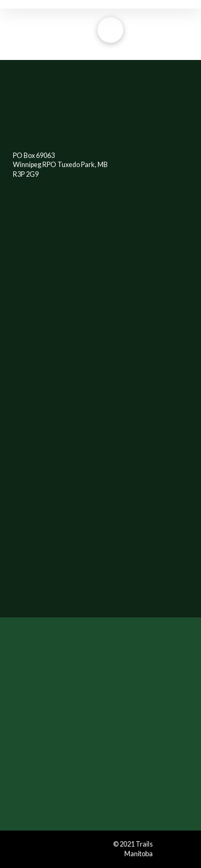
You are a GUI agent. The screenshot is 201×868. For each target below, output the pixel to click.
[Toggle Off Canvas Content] (110, 30)
